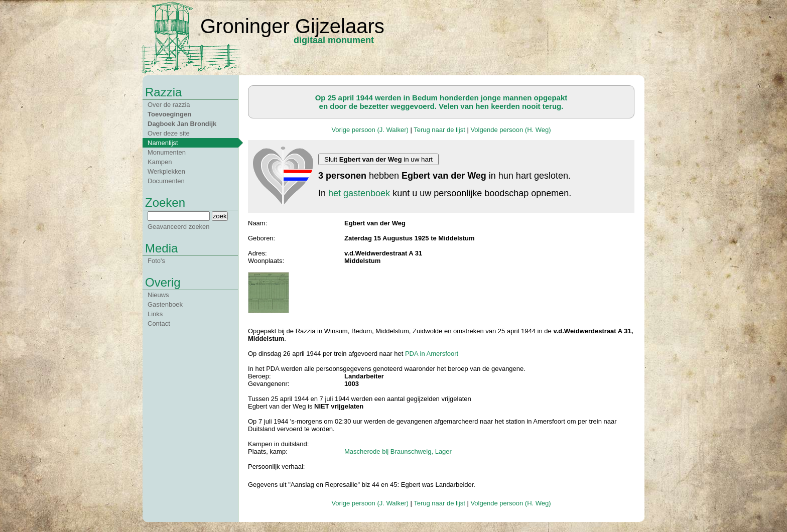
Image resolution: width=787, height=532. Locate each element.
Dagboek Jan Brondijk (182, 124)
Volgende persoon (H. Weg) (510, 130)
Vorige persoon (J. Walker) (370, 130)
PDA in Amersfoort (432, 354)
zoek (220, 216)
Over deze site (169, 133)
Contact (159, 323)
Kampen (160, 162)
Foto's (156, 261)
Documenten (166, 181)
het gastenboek (359, 193)
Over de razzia (169, 105)
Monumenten (167, 152)
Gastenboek (165, 304)
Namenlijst (163, 143)
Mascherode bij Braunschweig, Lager (398, 451)
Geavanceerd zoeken (179, 227)
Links (155, 314)
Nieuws (158, 295)
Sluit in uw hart (378, 159)
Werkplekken (166, 171)
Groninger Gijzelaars (292, 26)
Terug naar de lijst (439, 130)
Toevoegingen (169, 114)
